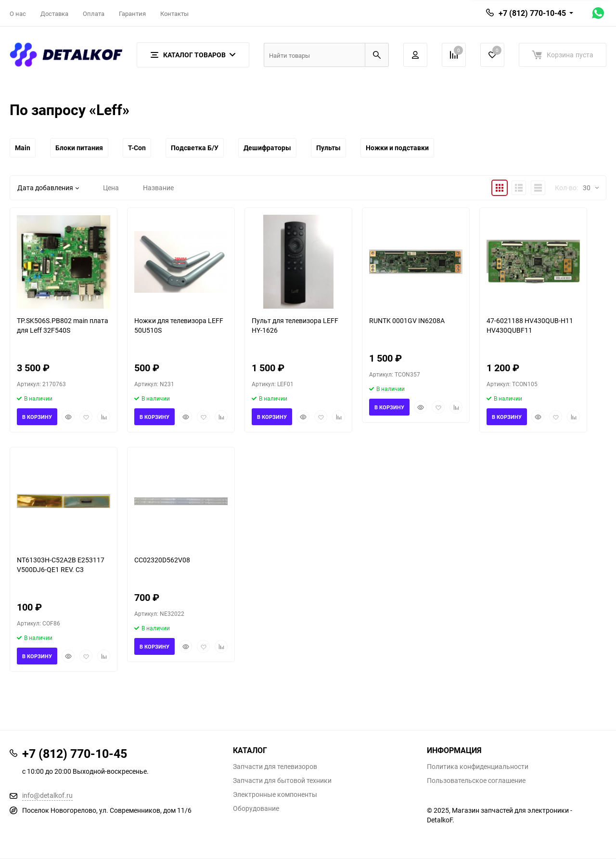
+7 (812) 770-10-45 (532, 13)
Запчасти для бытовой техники (282, 781)
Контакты (174, 13)
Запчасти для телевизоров (275, 767)
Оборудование (256, 808)
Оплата (94, 13)
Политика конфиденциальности (478, 767)
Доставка (54, 13)
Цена (111, 188)
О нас (18, 13)
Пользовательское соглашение (476, 781)
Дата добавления (48, 188)
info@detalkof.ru (47, 795)
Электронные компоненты (275, 794)
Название (158, 188)
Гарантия (132, 13)
